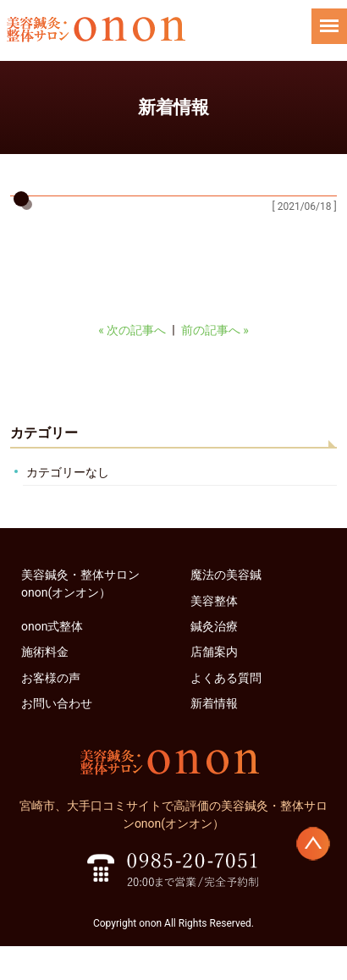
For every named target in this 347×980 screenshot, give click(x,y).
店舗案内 (214, 652)
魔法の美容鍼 (226, 575)
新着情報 (214, 703)
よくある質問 (226, 678)
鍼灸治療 (214, 626)
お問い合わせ (57, 703)
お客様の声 (51, 678)
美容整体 (214, 601)
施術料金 (45, 652)
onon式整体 (52, 626)
